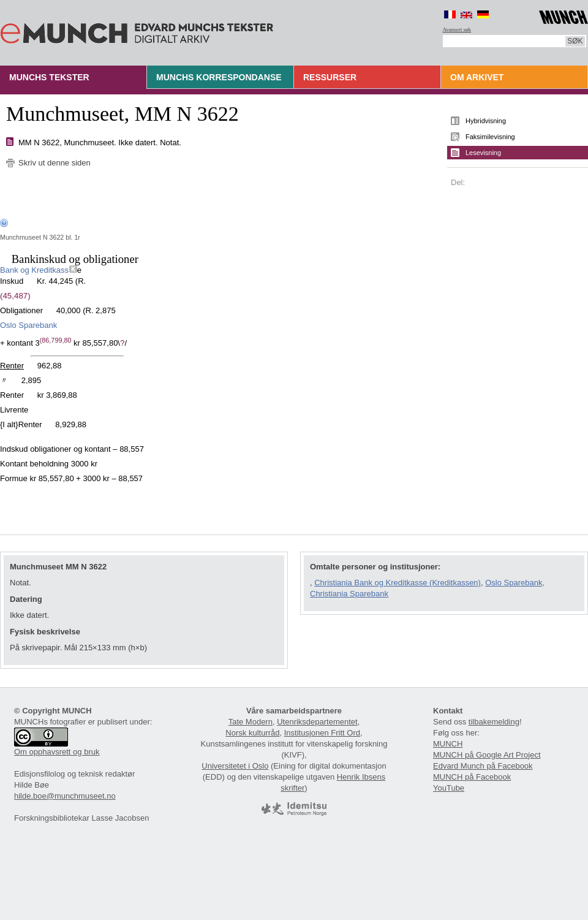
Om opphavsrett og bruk (57, 752)
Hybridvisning (486, 121)
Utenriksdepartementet (317, 722)
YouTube (449, 788)
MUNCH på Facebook (472, 777)
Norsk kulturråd (252, 733)
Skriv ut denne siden (55, 163)
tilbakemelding (494, 722)
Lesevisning (483, 153)
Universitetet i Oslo (235, 766)
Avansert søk (457, 29)
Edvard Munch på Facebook (483, 766)
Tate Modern (251, 722)
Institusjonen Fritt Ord (322, 733)
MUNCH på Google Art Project (487, 755)
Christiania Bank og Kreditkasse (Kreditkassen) (398, 583)
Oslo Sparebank (28, 325)
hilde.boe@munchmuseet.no (65, 796)
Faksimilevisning (490, 137)
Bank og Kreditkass (35, 270)
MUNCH (448, 744)
